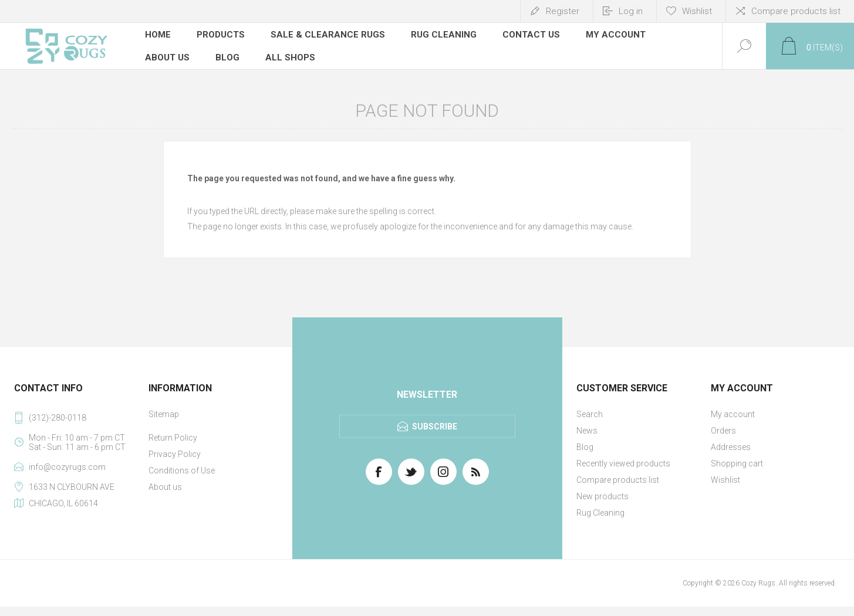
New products (602, 496)
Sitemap (164, 414)
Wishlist (725, 480)
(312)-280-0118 (58, 418)
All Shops (290, 56)
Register (563, 11)
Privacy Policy (175, 454)
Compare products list (796, 11)
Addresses (731, 447)
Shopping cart (737, 463)
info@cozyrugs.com (67, 467)
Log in (631, 11)
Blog (585, 447)
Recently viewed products (623, 463)
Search (590, 414)
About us (165, 487)
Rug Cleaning (600, 513)
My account (733, 414)
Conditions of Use (182, 471)
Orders (723, 431)
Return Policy (173, 438)
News (587, 431)
